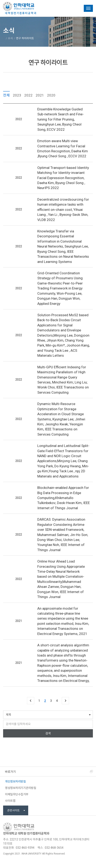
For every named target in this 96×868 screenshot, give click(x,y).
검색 (48, 733)
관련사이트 (16, 810)
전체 (6, 95)
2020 (51, 95)
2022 (28, 95)
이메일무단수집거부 (17, 794)
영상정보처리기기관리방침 (21, 788)
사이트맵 (10, 801)
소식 (10, 38)
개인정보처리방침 (15, 781)
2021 (40, 95)
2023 (17, 95)
